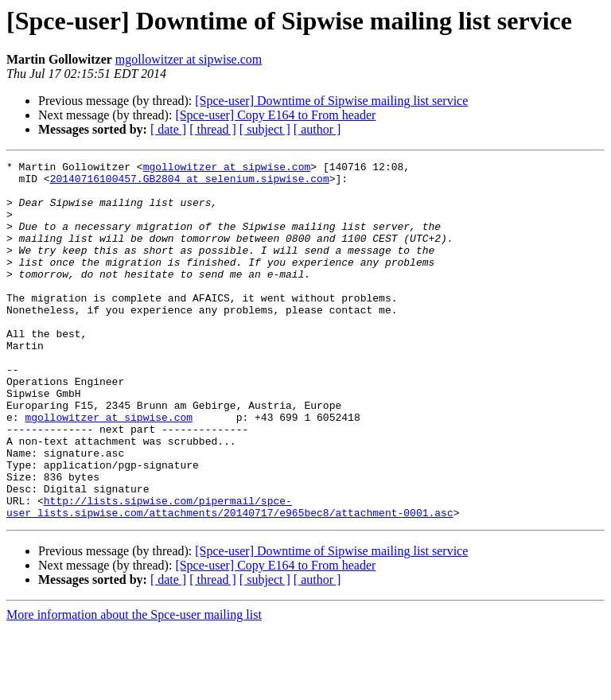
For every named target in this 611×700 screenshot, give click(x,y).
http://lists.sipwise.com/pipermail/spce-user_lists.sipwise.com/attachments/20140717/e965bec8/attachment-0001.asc (230, 577)
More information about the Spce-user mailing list (134, 686)
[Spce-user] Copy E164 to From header (275, 115)
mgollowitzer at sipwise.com (189, 59)
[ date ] (168, 129)
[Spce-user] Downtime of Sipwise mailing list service (331, 101)
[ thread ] (213, 129)
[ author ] (317, 129)
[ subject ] (265, 129)
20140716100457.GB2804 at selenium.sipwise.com (190, 183)
